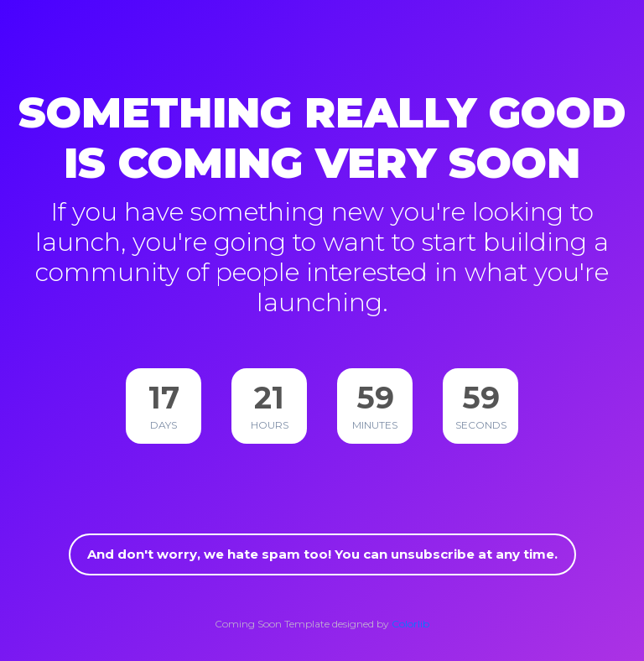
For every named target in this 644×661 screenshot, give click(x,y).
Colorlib (410, 624)
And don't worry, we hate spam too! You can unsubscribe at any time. (322, 554)
